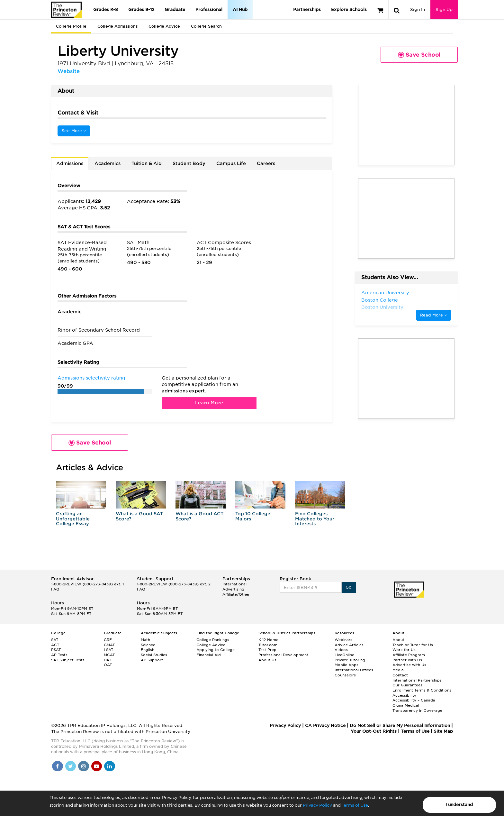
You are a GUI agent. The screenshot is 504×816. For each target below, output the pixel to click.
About (398, 640)
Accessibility (404, 695)
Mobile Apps (346, 665)
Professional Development (283, 655)
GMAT (109, 645)
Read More (434, 315)
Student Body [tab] (189, 163)
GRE (108, 640)
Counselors (345, 675)
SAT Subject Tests (68, 660)
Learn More (209, 403)
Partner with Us (407, 660)
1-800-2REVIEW (87, 584)
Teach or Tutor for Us (413, 645)
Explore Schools (349, 9)
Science (148, 645)
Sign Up (444, 9)
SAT (55, 640)
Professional (209, 9)
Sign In (418, 9)
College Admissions (117, 26)
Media (398, 670)
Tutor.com (268, 645)
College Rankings (213, 640)
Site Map (443, 731)
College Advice (164, 26)
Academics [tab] (108, 163)
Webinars (343, 640)
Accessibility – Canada (414, 700)
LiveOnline (344, 655)
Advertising (233, 589)
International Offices (354, 670)
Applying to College (216, 650)
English (148, 650)
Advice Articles (349, 645)
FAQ (55, 589)
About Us (267, 660)
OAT (108, 665)
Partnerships (307, 9)
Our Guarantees (407, 685)
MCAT (109, 655)
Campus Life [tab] (231, 163)
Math (145, 640)
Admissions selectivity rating (91, 378)
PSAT (56, 650)
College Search (206, 26)
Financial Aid (209, 655)
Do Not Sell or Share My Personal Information (400, 725)
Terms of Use (355, 805)
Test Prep (267, 650)
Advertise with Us (409, 665)
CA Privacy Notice (325, 725)
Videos (341, 650)
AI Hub (240, 9)
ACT (55, 645)
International (234, 584)
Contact (400, 675)
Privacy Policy (317, 805)
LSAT (108, 650)
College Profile (71, 26)
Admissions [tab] (70, 163)
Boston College (380, 300)
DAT (108, 660)
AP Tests (59, 655)
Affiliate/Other (236, 594)
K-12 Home (268, 640)
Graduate (175, 9)
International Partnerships (417, 680)
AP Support (152, 660)
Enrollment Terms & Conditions (422, 690)
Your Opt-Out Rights (374, 731)
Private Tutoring (350, 660)
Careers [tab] (266, 163)
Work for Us (404, 650)
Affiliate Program (409, 655)
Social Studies (154, 655)
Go (349, 587)
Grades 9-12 (141, 9)
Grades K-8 (106, 9)
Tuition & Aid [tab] (147, 163)
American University (385, 293)
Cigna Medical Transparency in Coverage (417, 708)
